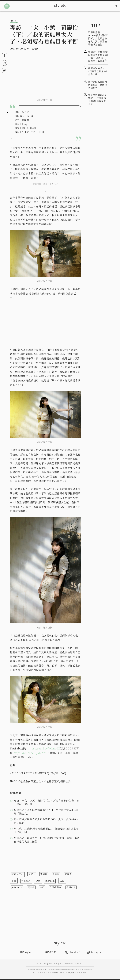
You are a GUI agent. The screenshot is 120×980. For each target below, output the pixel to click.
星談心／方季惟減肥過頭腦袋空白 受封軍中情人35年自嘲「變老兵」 (47, 812)
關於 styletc (26, 952)
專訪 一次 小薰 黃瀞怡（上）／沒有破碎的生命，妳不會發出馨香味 (47, 802)
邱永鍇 (35, 49)
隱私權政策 (51, 952)
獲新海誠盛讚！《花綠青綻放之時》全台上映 (98, 71)
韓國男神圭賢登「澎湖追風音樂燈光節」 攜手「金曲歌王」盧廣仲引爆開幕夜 (98, 56)
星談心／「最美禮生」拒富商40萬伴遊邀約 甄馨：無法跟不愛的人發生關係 (47, 840)
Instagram (95, 952)
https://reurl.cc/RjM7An (29, 753)
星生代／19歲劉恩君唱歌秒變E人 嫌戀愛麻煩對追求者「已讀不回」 (46, 830)
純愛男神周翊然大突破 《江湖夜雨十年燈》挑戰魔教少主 (98, 99)
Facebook (73, 952)
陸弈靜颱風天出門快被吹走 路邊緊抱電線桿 (98, 85)
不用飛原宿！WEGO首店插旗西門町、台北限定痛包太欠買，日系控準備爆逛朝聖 (98, 38)
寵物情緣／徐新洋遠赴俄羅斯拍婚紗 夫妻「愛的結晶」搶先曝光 (47, 821)
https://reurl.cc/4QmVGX (44, 748)
